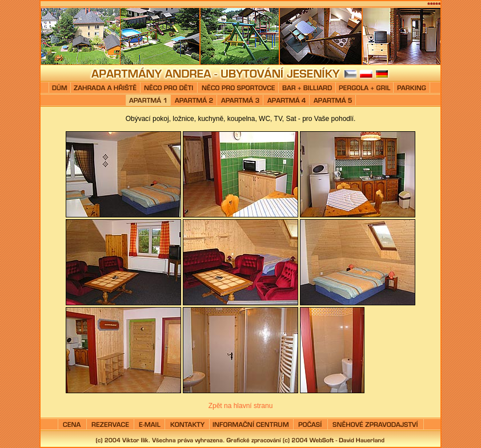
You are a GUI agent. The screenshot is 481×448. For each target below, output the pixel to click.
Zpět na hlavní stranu (241, 406)
